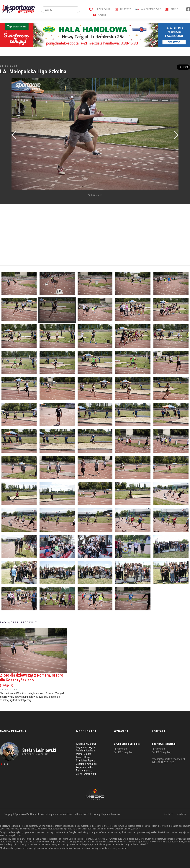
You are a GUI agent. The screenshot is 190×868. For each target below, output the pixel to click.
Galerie (100, 15)
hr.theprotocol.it (82, 814)
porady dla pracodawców (107, 814)
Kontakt (168, 814)
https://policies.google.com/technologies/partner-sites (82, 826)
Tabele (171, 9)
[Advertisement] (95, 235)
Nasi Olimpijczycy (148, 9)
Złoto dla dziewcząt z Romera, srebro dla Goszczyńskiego (33, 680)
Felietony (123, 9)
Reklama (182, 814)
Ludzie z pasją (100, 9)
